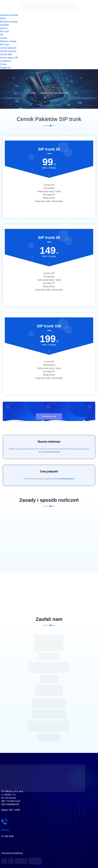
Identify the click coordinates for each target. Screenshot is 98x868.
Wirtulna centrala (8, 41)
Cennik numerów (8, 51)
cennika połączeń (67, 479)
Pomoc (3, 64)
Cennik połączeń (8, 48)
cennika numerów (52, 452)
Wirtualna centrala (9, 22)
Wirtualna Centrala (9, 15)
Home (33, 93)
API (2, 35)
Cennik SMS (6, 54)
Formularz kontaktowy (12, 853)
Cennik (3, 38)
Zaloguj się (5, 68)
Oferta (3, 18)
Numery (4, 28)
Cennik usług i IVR (9, 58)
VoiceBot (4, 25)
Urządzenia (6, 61)
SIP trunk (5, 31)
